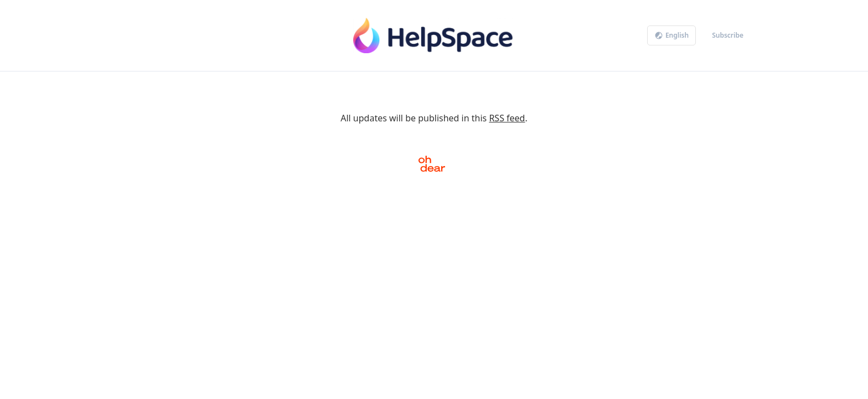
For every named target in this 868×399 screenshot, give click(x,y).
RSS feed (507, 118)
